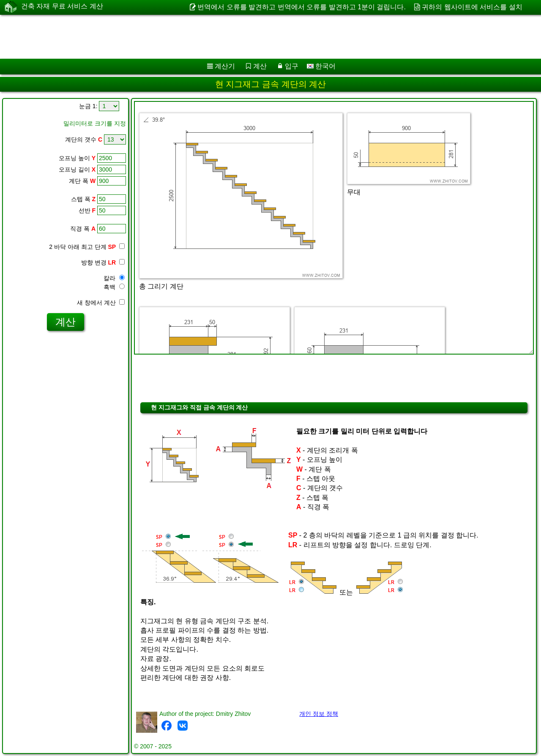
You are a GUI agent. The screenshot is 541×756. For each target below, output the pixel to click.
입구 (292, 66)
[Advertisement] (257, 37)
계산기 (225, 66)
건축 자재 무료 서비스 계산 (62, 7)
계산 (260, 66)
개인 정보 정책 (319, 714)
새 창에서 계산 (101, 303)
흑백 (114, 287)
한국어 (321, 66)
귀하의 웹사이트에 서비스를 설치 (472, 7)
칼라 (114, 278)
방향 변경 (103, 262)
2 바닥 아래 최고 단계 (87, 247)
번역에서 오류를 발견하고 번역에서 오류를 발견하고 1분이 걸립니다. (301, 7)
